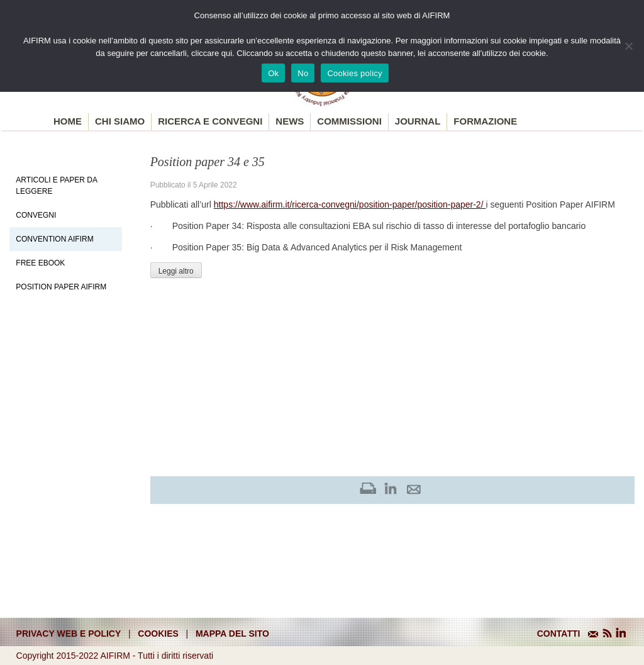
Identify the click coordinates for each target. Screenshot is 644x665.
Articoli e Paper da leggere (56, 186)
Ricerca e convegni (210, 121)
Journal (418, 121)
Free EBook (40, 263)
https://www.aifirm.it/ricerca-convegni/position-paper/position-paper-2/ (350, 204)
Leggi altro (176, 271)
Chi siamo (120, 121)
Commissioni (349, 121)
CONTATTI (559, 634)
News (290, 121)
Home (68, 121)
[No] (628, 46)
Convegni (36, 215)
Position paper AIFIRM (61, 287)
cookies (158, 634)
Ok (273, 73)
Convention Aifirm (54, 239)
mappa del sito (232, 634)
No (303, 73)
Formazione (485, 121)
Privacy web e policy (69, 634)
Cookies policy (354, 73)
